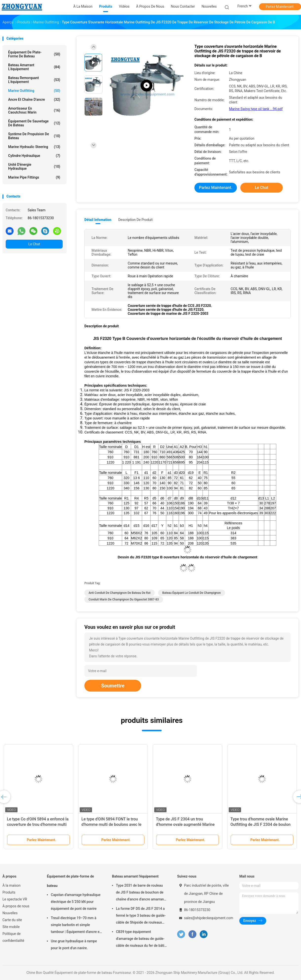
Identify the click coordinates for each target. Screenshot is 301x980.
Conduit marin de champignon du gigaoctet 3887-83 (124, 599)
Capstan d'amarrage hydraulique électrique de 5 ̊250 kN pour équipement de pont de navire (76, 902)
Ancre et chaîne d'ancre (34, 100)
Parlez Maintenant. (280, 7)
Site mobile (11, 927)
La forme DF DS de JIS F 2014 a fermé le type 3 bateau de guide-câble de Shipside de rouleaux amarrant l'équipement (141, 916)
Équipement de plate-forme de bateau (34, 54)
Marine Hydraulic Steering (34, 147)
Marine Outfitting (34, 91)
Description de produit (135, 220)
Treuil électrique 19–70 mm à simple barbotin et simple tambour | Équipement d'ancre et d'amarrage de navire (76, 926)
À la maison (11, 885)
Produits (9, 892)
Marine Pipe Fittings (34, 177)
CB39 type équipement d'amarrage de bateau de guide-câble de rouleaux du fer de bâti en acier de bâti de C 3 (140, 939)
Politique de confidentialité (13, 937)
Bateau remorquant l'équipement (34, 80)
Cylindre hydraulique (34, 156)
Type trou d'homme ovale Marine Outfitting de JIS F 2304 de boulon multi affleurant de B (261, 824)
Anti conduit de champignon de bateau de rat (120, 593)
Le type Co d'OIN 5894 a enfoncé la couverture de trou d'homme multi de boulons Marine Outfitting (38, 824)
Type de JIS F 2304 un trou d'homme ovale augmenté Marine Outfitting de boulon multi (185, 824)
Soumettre (113, 686)
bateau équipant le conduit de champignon (192, 593)
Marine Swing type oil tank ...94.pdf (256, 109)
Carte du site (12, 920)
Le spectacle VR (15, 899)
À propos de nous (16, 906)
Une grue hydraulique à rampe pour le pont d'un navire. (74, 945)
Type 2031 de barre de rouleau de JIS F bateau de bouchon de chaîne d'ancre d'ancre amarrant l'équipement (141, 893)
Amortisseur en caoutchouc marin (34, 110)
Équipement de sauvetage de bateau (34, 123)
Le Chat (34, 244)
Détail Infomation (98, 220)
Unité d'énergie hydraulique (34, 166)
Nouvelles (10, 913)
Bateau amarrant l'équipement (34, 67)
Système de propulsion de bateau (34, 136)
